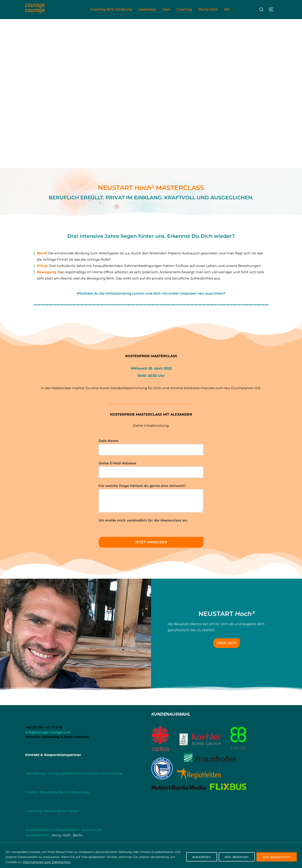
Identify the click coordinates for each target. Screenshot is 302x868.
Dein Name (151, 448)
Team (166, 9)
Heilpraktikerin (38, 836)
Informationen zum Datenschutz (47, 862)
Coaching (184, 9)
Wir (227, 9)
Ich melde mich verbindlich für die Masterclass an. (143, 521)
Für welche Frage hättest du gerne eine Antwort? (151, 499)
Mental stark (208, 9)
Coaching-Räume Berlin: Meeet (52, 812)
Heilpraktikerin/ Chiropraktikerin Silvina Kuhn (64, 831)
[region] (151, 856)
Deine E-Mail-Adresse (151, 469)
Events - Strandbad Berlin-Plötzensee (57, 793)
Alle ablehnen (237, 857)
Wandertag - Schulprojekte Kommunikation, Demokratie (74, 775)
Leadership (147, 9)
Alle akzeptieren (277, 857)
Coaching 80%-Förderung (111, 9)
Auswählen (202, 857)
